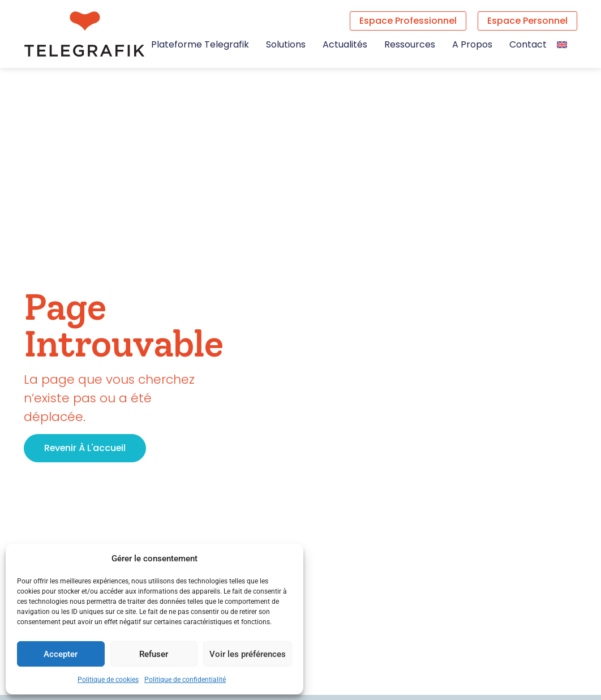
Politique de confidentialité (185, 680)
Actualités (345, 45)
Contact (528, 45)
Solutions (286, 45)
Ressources (410, 45)
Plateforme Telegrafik (200, 45)
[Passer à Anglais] (562, 44)
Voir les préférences (248, 654)
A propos (472, 45)
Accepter (61, 654)
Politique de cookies (108, 680)
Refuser (154, 654)
